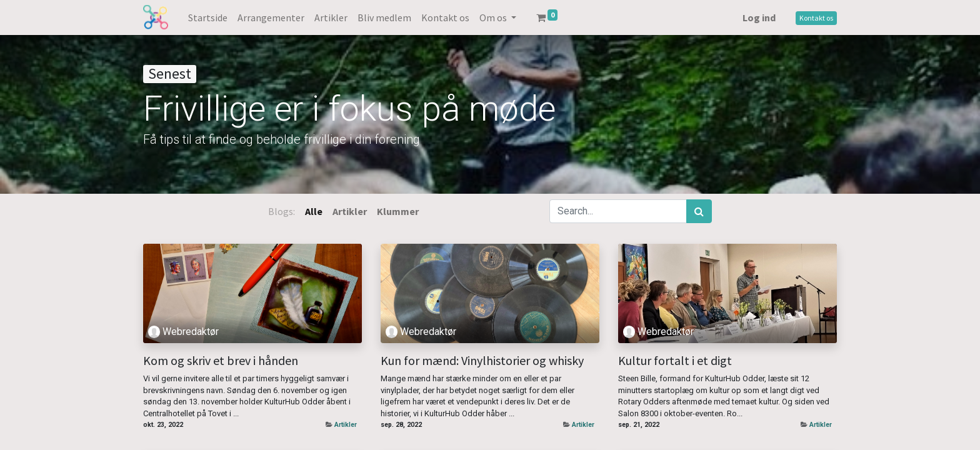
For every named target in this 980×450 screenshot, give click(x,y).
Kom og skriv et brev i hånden (221, 361)
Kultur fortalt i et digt (675, 361)
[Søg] (699, 211)
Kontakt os (816, 18)
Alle (314, 211)
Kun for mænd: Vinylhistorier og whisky (482, 361)
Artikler (346, 425)
